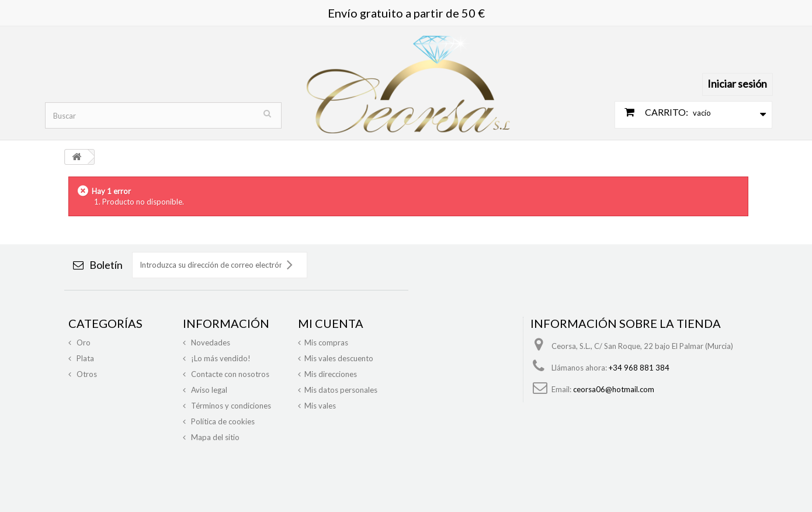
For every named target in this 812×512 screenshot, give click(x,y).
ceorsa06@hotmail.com (614, 389)
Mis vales (320, 406)
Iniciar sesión (737, 84)
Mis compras (326, 343)
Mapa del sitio (214, 437)
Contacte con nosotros (229, 374)
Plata (84, 358)
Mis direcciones (331, 374)
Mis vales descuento (339, 358)
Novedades (210, 343)
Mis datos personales (341, 390)
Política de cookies (222, 421)
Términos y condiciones (230, 406)
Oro (83, 343)
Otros (86, 374)
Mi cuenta (331, 323)
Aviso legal (208, 390)
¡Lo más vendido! (220, 358)
